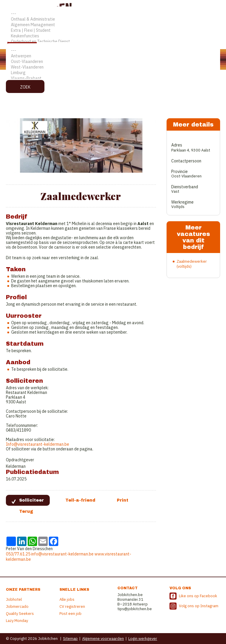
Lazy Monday (17, 621)
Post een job (70, 614)
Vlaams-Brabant (113, 78)
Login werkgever (143, 639)
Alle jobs (67, 599)
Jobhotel (14, 599)
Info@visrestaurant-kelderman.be (38, 444)
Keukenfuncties (113, 36)
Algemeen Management (113, 25)
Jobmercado (17, 606)
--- (113, 14)
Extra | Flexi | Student (113, 30)
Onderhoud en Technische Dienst (113, 42)
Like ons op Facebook (198, 596)
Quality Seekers (20, 614)
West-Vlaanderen (113, 67)
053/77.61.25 (18, 554)
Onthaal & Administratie (113, 19)
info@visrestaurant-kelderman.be (62, 554)
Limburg (113, 73)
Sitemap (70, 639)
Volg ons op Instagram (199, 606)
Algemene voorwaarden (103, 639)
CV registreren (72, 606)
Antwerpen (113, 56)
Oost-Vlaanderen (113, 62)
